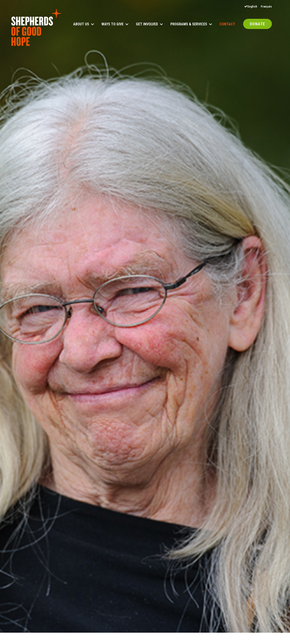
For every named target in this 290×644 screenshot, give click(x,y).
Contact (227, 24)
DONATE (257, 24)
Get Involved (147, 24)
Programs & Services (189, 24)
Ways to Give (112, 24)
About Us (81, 24)
